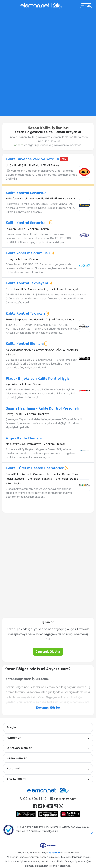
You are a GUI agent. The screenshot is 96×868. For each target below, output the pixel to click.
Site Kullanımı (48, 779)
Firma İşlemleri (48, 758)
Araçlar (48, 727)
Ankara (19, 145)
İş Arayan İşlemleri (48, 748)
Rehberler (48, 738)
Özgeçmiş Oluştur (48, 652)
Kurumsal (48, 768)
